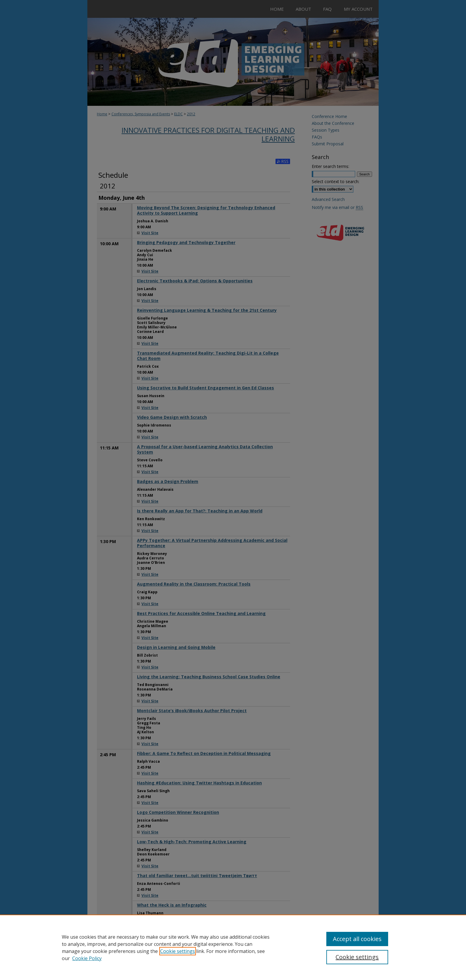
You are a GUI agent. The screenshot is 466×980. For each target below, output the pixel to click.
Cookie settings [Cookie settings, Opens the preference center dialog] (357, 957)
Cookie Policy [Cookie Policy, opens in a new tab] (87, 958)
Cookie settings (178, 951)
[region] (233, 947)
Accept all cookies (357, 939)
